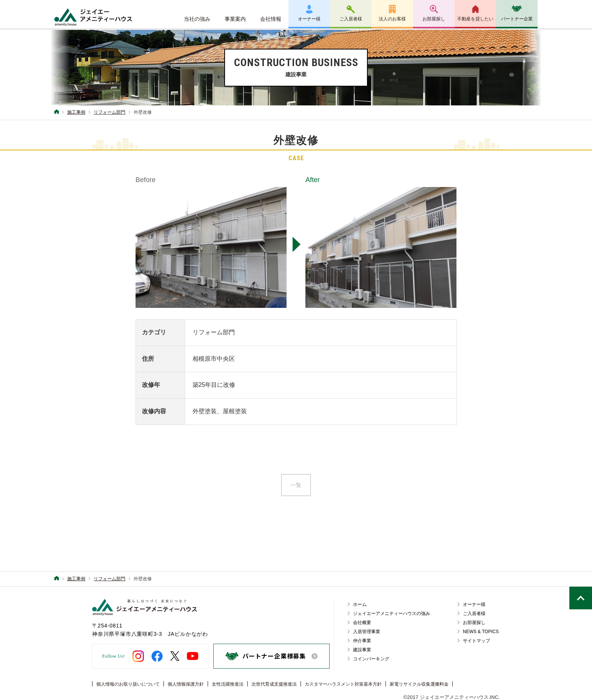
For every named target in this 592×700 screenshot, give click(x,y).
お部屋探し (434, 19)
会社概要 (362, 623)
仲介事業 (362, 641)
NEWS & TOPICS (481, 632)
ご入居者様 (351, 19)
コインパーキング (371, 659)
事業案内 (235, 19)
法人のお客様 (392, 19)
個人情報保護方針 (186, 684)
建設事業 (362, 650)
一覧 (296, 485)
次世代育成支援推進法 (274, 684)
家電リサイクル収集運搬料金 (419, 684)
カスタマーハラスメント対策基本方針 (343, 684)
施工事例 (76, 112)
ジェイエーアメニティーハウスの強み (392, 613)
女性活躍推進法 (228, 684)
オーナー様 (309, 19)
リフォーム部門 (109, 112)
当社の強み (197, 19)
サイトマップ (476, 641)
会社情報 (271, 19)
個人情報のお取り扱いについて (128, 684)
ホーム (360, 604)
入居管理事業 (367, 632)
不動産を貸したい (475, 19)
